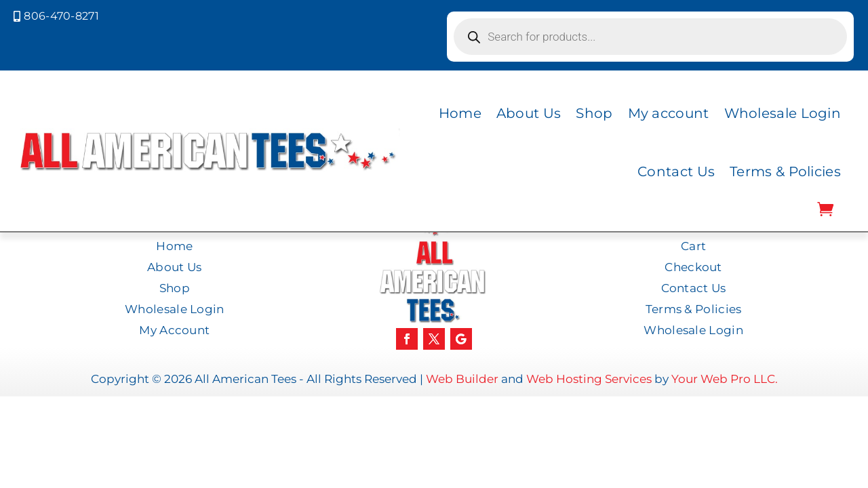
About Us (529, 113)
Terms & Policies (785, 171)
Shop (594, 113)
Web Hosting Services (589, 379)
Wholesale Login (783, 113)
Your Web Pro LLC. (725, 379)
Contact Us (676, 171)
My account (669, 113)
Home (460, 113)
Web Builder (462, 379)
